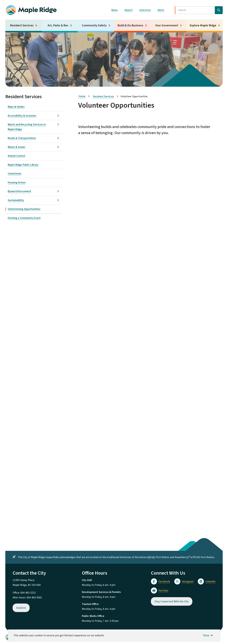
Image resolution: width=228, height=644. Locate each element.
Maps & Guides (16, 107)
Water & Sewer (17, 147)
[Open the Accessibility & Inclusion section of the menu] (58, 116)
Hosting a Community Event (24, 218)
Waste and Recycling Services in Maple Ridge (27, 127)
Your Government (167, 25)
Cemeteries (15, 174)
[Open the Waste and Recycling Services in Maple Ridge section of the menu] (58, 124)
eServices (145, 10)
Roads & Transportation (22, 138)
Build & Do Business (130, 25)
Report (129, 10)
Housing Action (17, 183)
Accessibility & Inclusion (22, 116)
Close (206, 635)
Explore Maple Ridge (203, 25)
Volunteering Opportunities (24, 209)
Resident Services (22, 25)
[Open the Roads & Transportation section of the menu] (58, 138)
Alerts (161, 10)
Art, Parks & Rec (58, 25)
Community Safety (94, 25)
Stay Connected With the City (172, 601)
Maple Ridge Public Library (23, 165)
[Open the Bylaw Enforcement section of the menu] (58, 191)
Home (82, 96)
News (115, 10)
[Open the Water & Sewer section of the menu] (58, 147)
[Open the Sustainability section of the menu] (58, 200)
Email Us (21, 608)
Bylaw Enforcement (19, 191)
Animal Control (16, 156)
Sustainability (16, 200)
